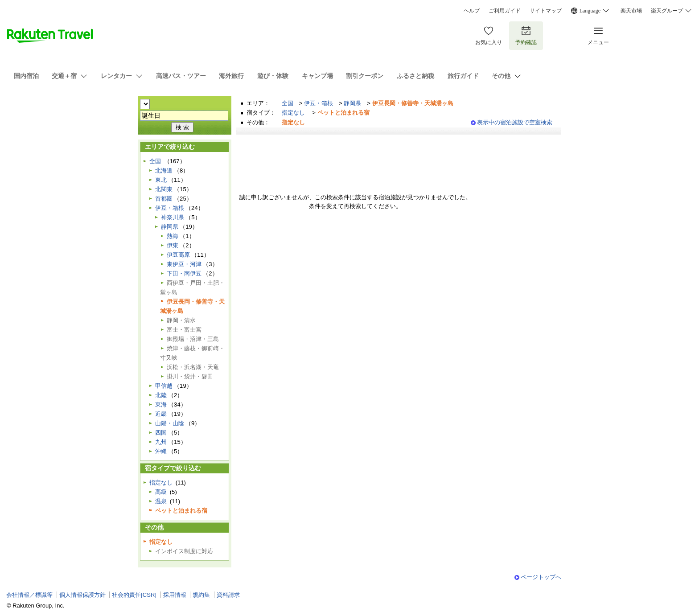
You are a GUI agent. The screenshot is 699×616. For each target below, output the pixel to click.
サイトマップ (546, 11)
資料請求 (228, 595)
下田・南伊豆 (184, 273)
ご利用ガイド (505, 11)
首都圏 (164, 199)
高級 (161, 492)
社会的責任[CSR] (134, 595)
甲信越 (164, 386)
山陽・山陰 (170, 423)
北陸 (161, 395)
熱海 (173, 236)
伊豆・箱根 (319, 103)
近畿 (161, 414)
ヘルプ (472, 11)
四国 (161, 433)
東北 (161, 180)
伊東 (173, 245)
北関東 (164, 189)
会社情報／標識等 (29, 595)
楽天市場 (631, 11)
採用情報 (175, 595)
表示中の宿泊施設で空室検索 (515, 122)
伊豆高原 (178, 255)
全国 (288, 103)
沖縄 (161, 451)
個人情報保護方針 (82, 595)
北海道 (164, 170)
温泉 (161, 501)
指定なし (293, 113)
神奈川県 (173, 217)
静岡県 (352, 103)
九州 (161, 442)
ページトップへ (541, 577)
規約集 (201, 595)
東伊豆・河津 (184, 264)
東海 (161, 405)
